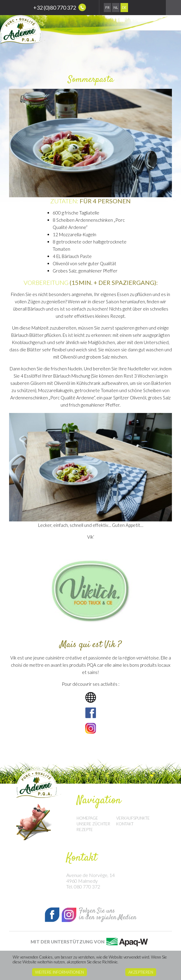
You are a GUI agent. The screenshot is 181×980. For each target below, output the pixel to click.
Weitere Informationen (59, 972)
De (124, 7)
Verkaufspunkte (133, 818)
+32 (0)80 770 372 (60, 7)
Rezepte (85, 830)
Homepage (87, 818)
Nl (116, 7)
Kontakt (125, 824)
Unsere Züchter (93, 824)
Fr (107, 7)
